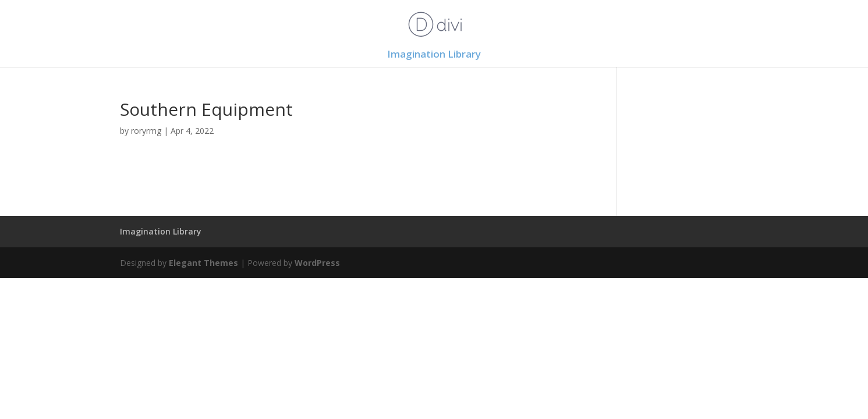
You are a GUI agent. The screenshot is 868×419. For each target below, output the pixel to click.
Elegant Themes (203, 263)
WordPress (317, 263)
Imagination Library (434, 55)
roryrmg (146, 131)
